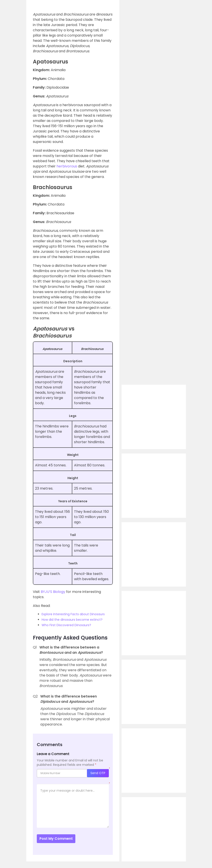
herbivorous (67, 166)
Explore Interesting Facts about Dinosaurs (73, 614)
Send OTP (98, 773)
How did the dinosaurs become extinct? (72, 620)
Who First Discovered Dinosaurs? (66, 625)
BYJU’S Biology (53, 592)
